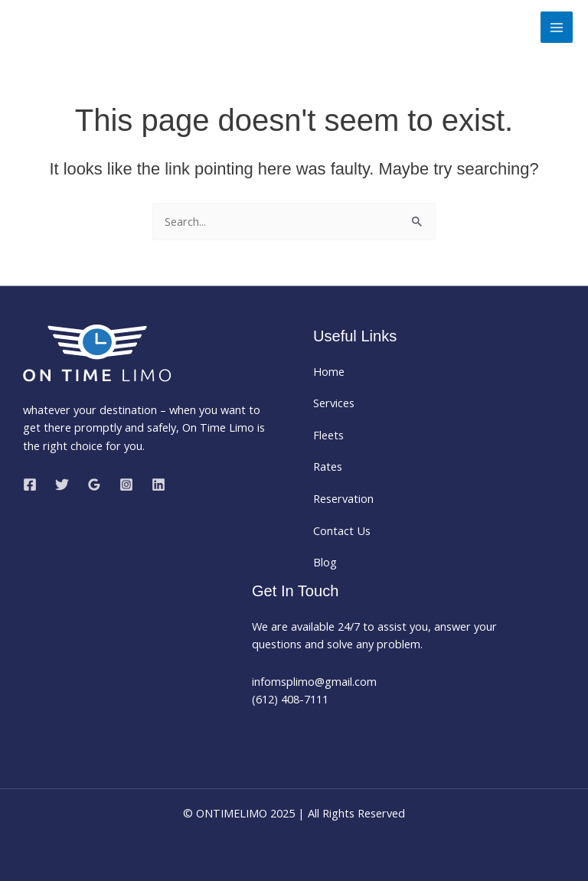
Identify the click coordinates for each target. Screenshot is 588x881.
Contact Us (342, 530)
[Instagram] (126, 485)
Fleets (328, 435)
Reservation (343, 498)
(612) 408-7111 (290, 699)
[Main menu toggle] (557, 28)
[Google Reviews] (94, 485)
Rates (328, 466)
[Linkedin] (158, 485)
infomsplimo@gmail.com (316, 681)
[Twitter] (62, 485)
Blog (325, 562)
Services (334, 403)
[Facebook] (30, 485)
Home (329, 371)
